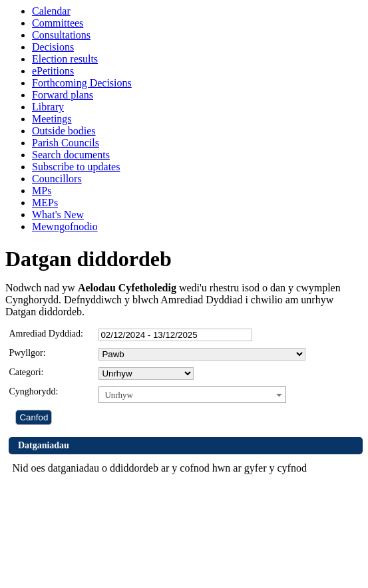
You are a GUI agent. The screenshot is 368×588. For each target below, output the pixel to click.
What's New (58, 215)
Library (48, 107)
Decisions (53, 47)
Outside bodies (64, 131)
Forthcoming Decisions (82, 83)
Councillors (57, 179)
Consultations (61, 35)
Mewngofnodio (65, 226)
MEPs (45, 203)
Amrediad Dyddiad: (46, 334)
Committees (58, 23)
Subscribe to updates (76, 167)
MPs (42, 191)
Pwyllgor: (27, 353)
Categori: (26, 372)
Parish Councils (66, 143)
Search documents (71, 155)
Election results (65, 59)
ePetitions (53, 71)
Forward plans (63, 95)
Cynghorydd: (33, 391)
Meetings (52, 119)
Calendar (51, 11)
